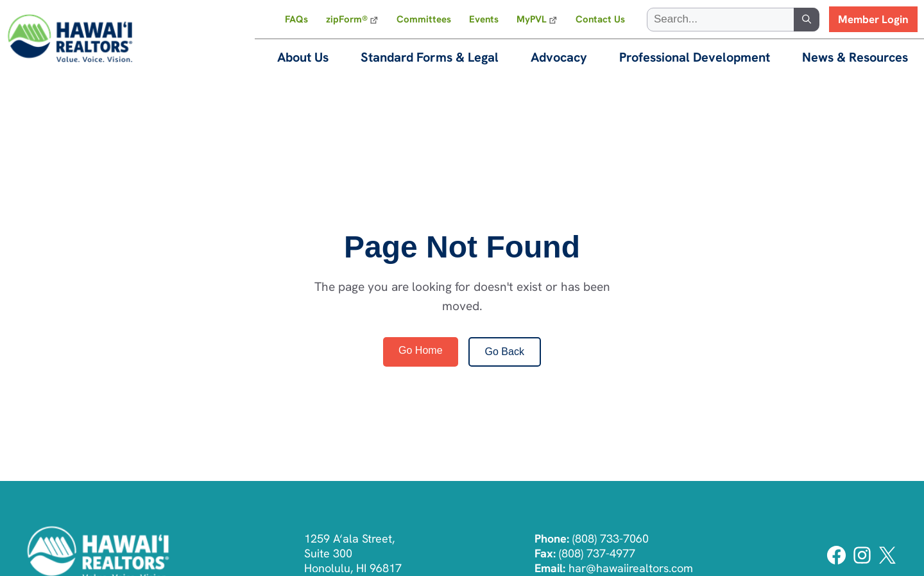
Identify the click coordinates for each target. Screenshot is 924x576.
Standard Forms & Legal (430, 57)
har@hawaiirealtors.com (631, 568)
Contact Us (600, 19)
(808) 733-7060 (611, 538)
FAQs (296, 19)
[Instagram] (863, 563)
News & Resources (855, 57)
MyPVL (532, 19)
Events (484, 19)
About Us (303, 57)
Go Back (505, 352)
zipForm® (347, 19)
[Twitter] (887, 563)
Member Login (873, 19)
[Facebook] (838, 563)
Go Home (420, 350)
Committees (424, 19)
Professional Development (695, 57)
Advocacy (559, 57)
